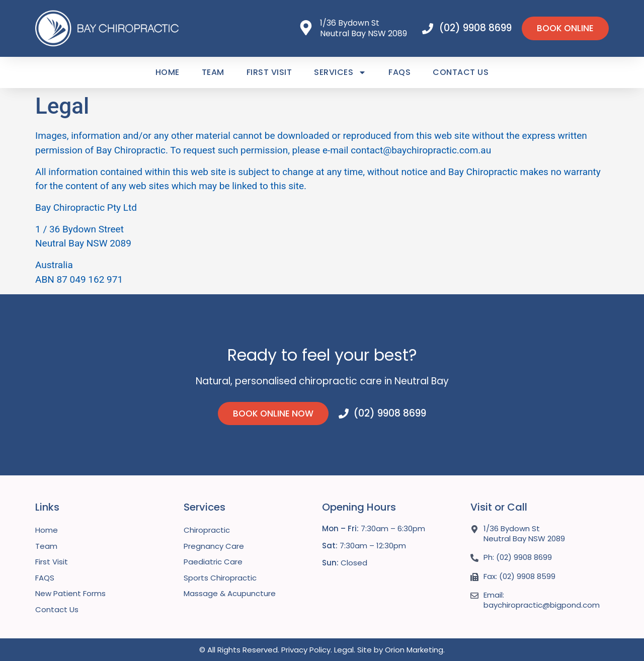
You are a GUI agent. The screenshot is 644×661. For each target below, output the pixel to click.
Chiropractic (207, 530)
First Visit (269, 72)
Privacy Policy (306, 650)
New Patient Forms (70, 593)
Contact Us (461, 72)
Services (340, 72)
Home (168, 72)
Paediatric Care (213, 562)
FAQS (399, 72)
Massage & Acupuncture (230, 593)
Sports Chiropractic (220, 578)
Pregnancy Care (214, 546)
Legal (344, 650)
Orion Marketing (414, 650)
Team (213, 72)
